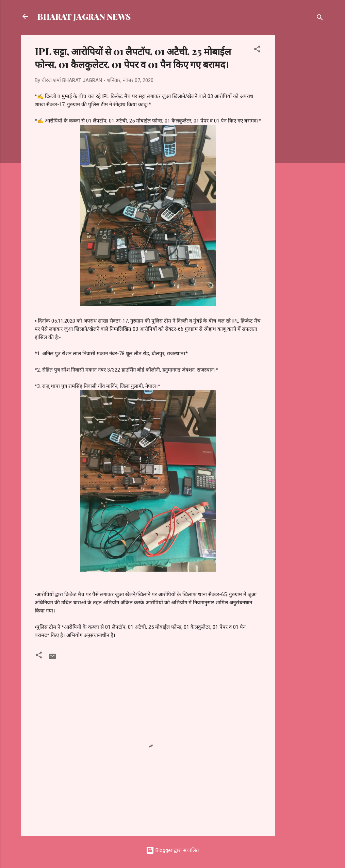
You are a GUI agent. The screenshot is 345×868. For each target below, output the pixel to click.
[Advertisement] (302, 137)
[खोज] (320, 19)
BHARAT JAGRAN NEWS (84, 16)
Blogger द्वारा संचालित (172, 850)
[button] (257, 50)
